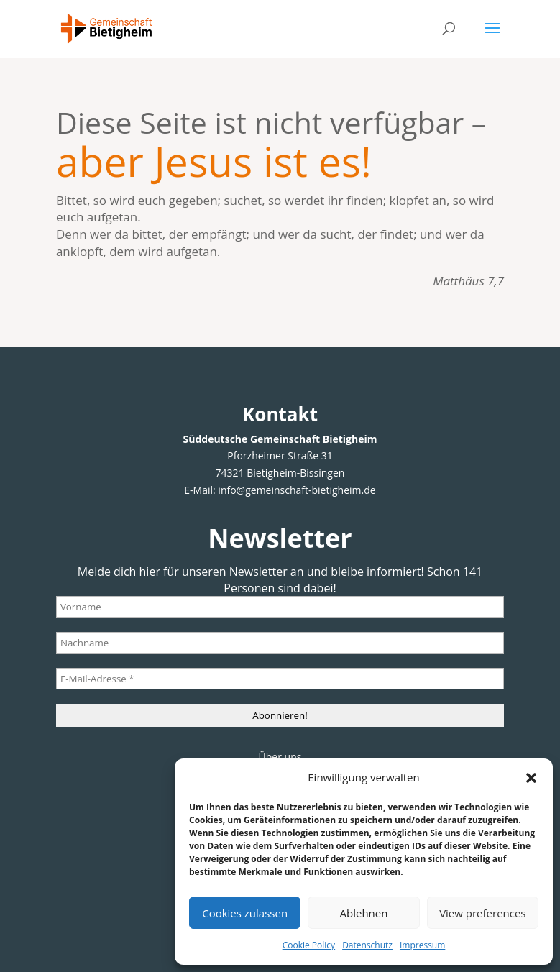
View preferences (482, 913)
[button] (531, 778)
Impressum (422, 945)
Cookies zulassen (245, 913)
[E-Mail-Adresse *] (280, 679)
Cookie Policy (309, 945)
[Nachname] (280, 643)
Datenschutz (367, 945)
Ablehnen (364, 913)
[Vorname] (280, 607)
